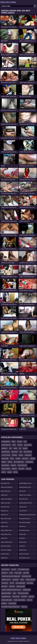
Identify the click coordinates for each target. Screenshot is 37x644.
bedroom (4, 448)
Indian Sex (4, 538)
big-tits (25, 448)
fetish (12, 458)
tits (20, 448)
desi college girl (20, 583)
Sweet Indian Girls (6, 542)
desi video (30, 583)
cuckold (18, 458)
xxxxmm (31, 597)
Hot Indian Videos (25, 522)
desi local (4, 586)
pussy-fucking (6, 469)
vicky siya (24, 607)
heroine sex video (23, 593)
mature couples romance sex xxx (11, 590)
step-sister (15, 452)
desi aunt (12, 586)
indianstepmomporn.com (27, 515)
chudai (21, 455)
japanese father (6, 593)
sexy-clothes (28, 445)
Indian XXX (4, 495)
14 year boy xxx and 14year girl (11, 576)
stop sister (5, 583)
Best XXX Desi (23, 499)
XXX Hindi (22, 491)
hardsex (14, 455)
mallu (15, 448)
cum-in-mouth (6, 455)
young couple (21, 586)
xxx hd (12, 583)
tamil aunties (6, 569)
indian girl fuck (26, 576)
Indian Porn (4, 511)
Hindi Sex (22, 546)
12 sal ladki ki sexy (23, 569)
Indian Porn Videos (25, 495)
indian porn (23, 507)
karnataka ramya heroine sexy (11, 607)
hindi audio (18, 573)
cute (25, 442)
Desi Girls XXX (5, 507)
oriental (20, 445)
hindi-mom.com (24, 530)
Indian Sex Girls (6, 503)
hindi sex (22, 538)
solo (10, 448)
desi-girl (28, 469)
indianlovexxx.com (25, 487)
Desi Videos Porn (25, 558)
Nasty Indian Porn (6, 530)
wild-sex (14, 469)
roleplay (33, 458)
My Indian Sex (5, 483)
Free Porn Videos (6, 550)
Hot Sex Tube (5, 554)
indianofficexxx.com (26, 503)
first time (24, 597)
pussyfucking (6, 452)
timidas (20, 442)
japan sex (5, 573)
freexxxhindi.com (25, 519)
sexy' (14, 593)
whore (4, 472)
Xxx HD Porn (23, 511)
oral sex (14, 569)
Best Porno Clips (6, 519)
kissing (10, 462)
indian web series (7, 600)
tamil (14, 445)
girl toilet (26, 573)
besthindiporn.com (25, 483)
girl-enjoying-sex (19, 462)
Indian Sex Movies (6, 499)
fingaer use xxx (6, 580)
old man (29, 600)
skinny (15, 472)
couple (10, 472)
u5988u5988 (26, 590)
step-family (5, 458)
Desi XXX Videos (6, 546)
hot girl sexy (12, 603)
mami (11, 573)
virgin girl (15, 580)
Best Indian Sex (6, 491)
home (22, 580)
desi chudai (16, 597)
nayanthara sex (6, 597)
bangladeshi (29, 462)
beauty (4, 462)
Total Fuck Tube (24, 554)
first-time (21, 469)
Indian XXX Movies (6, 487)
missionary (28, 455)
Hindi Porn (23, 526)
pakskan (4, 603)
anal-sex (13, 465)
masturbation (6, 442)
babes (14, 442)
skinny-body (5, 465)
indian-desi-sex (6, 445)
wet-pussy (25, 458)
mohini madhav (30, 580)
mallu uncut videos (19, 600)
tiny (21, 452)
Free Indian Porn (6, 534)
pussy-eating (28, 452)
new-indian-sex (22, 465)
